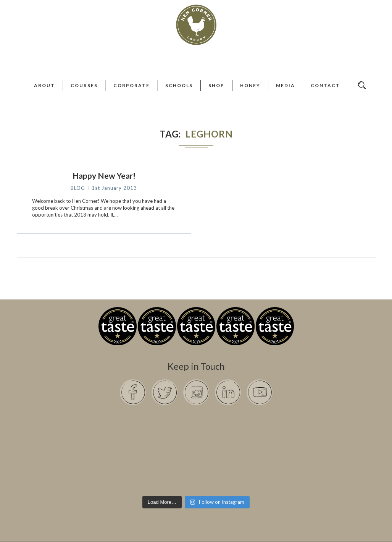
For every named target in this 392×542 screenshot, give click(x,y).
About (44, 85)
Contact (325, 85)
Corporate (131, 85)
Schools (179, 85)
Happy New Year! (104, 176)
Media (286, 85)
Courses (84, 85)
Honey (250, 85)
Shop (216, 85)
